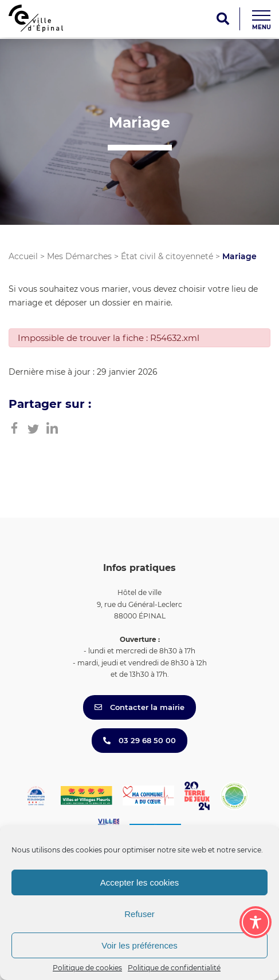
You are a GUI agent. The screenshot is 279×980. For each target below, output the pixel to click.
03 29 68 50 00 (139, 740)
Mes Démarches (79, 256)
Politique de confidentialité (174, 968)
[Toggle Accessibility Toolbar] (256, 922)
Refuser (139, 914)
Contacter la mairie (139, 707)
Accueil (23, 256)
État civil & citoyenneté (167, 256)
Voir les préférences (139, 945)
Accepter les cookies (140, 882)
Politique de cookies (87, 968)
